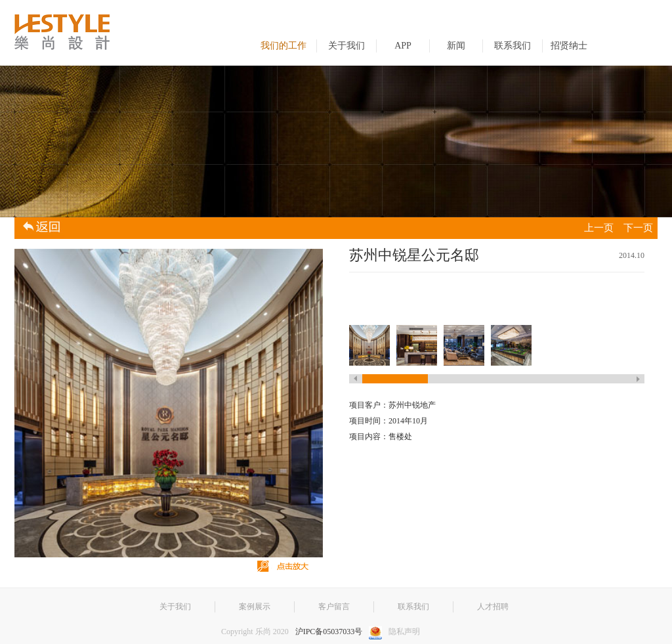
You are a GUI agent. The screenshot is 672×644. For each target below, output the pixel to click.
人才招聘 (493, 607)
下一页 (638, 228)
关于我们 (346, 46)
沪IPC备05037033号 (329, 632)
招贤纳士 (569, 46)
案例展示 (255, 607)
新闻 (456, 46)
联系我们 (513, 46)
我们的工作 (283, 46)
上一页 (599, 228)
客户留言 (334, 607)
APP (403, 46)
